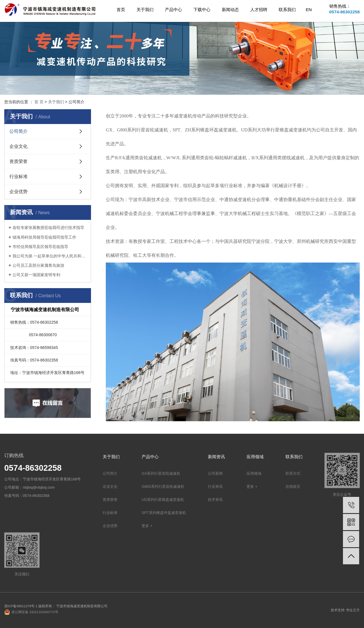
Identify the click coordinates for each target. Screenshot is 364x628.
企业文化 (18, 146)
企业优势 (18, 192)
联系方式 (293, 473)
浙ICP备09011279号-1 (21, 606)
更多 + (147, 526)
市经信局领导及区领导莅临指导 (40, 247)
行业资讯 (215, 487)
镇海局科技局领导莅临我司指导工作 (44, 237)
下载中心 (202, 10)
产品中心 (173, 10)
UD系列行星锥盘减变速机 (163, 500)
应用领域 (254, 473)
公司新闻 (215, 473)
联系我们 (287, 10)
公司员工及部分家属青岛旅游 (38, 265)
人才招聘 (259, 10)
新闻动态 (230, 10)
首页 (121, 10)
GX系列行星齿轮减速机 (161, 473)
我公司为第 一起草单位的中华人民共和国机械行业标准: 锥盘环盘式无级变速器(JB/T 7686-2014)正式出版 (50, 256)
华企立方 (353, 610)
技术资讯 (215, 500)
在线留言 (293, 487)
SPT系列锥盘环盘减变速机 (164, 513)
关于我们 (145, 10)
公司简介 (18, 131)
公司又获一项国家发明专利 (36, 275)
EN (309, 10)
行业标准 (18, 176)
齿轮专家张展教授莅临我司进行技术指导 (48, 228)
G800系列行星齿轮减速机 (163, 487)
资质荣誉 (18, 161)
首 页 (39, 102)
